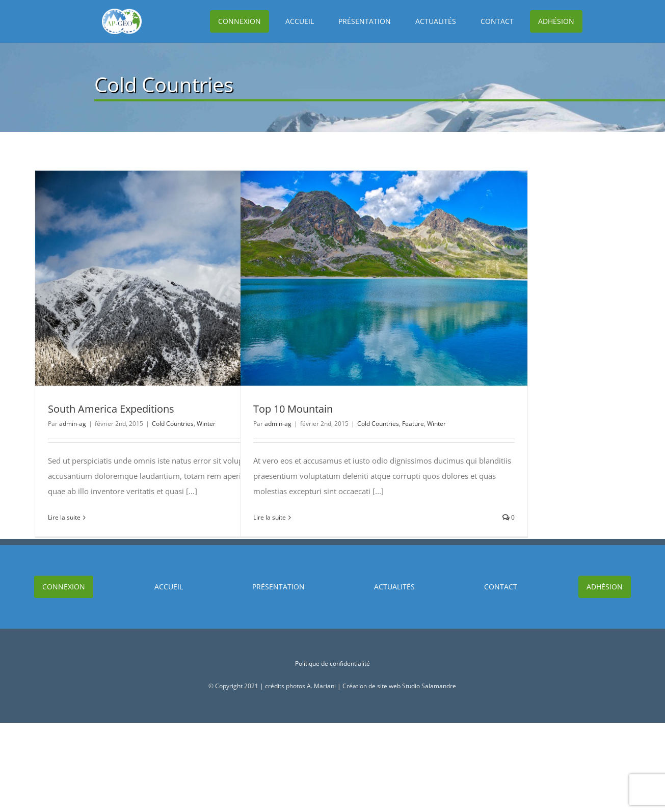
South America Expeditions (111, 409)
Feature (413, 424)
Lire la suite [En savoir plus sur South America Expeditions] (64, 517)
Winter (206, 424)
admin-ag (73, 424)
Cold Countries (173, 424)
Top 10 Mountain (293, 409)
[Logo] (91, 12)
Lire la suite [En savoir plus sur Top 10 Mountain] (270, 517)
